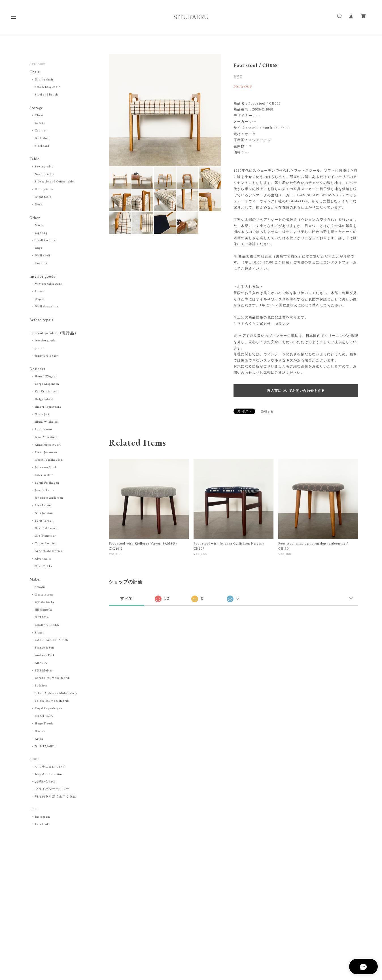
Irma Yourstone (46, 438)
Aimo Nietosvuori (48, 446)
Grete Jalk (42, 415)
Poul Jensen (44, 431)
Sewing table (44, 167)
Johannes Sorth (46, 469)
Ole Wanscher (45, 537)
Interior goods (42, 277)
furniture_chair (46, 357)
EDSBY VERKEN (47, 626)
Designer (38, 370)
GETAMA (42, 618)
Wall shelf (43, 256)
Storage (36, 108)
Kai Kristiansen (46, 393)
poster (39, 349)
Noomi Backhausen (49, 461)
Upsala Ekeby (45, 603)
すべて (127, 598)
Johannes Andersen (49, 499)
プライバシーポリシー (52, 790)
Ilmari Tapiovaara (48, 408)
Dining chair (44, 80)
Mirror (40, 226)
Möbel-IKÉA (44, 717)
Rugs (39, 248)
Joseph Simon (45, 491)
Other (35, 218)
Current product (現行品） (54, 334)
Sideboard (42, 146)
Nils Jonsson (44, 514)
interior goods (45, 341)
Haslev (40, 732)
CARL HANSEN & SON (52, 641)
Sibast (39, 634)
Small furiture (45, 241)
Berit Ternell (44, 522)
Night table (43, 197)
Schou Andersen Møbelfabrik (56, 694)
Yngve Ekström (46, 545)
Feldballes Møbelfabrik (52, 702)
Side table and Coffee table (54, 182)
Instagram (43, 818)
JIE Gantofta (44, 611)
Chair (35, 72)
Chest (39, 116)
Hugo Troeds (44, 725)
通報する (267, 412)
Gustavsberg (44, 596)
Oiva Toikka (44, 567)
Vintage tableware (48, 284)
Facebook (42, 825)
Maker (35, 581)
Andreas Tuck (45, 656)
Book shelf (43, 139)
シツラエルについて (50, 768)
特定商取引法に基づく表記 (56, 798)
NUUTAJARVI (45, 747)
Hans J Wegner (46, 377)
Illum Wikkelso (46, 423)
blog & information (49, 775)
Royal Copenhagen (49, 709)
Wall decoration (47, 307)
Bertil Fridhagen (47, 484)
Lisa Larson (43, 507)
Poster (40, 292)
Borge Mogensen (47, 385)
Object (40, 300)
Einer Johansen (46, 453)
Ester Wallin (44, 476)
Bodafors (41, 687)
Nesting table (45, 175)
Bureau (40, 123)
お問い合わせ (45, 783)
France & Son (45, 649)
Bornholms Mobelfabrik (52, 679)
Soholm (40, 588)
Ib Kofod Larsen (46, 529)
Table (34, 159)
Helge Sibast (44, 400)
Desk (39, 205)
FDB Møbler (44, 671)
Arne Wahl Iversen (49, 552)
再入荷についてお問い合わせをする (296, 391)
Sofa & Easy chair (47, 87)
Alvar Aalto (43, 560)
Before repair (41, 321)
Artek (39, 740)
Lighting (41, 233)
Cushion (41, 264)
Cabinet (41, 131)
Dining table (44, 190)
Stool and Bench (46, 95)
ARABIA (41, 664)
